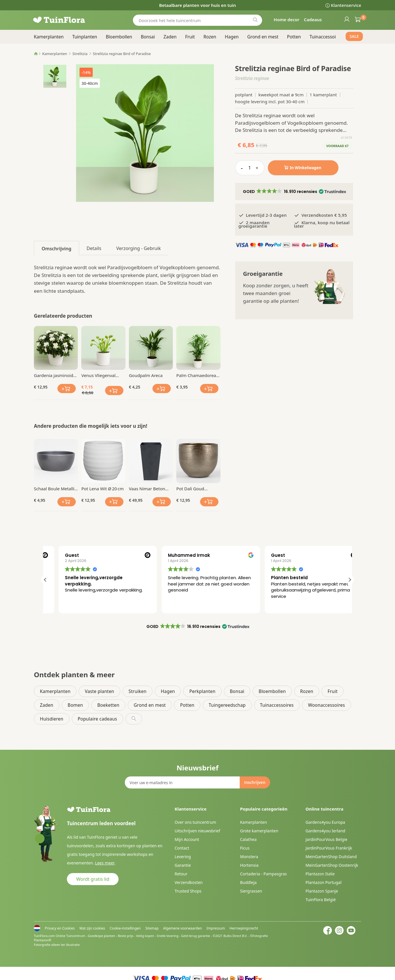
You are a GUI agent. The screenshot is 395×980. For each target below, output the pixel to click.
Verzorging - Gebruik (139, 248)
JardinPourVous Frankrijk (329, 848)
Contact (182, 848)
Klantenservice (346, 5)
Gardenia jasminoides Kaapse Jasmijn (56, 375)
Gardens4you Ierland (325, 831)
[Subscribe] (255, 782)
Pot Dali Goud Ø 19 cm (190, 489)
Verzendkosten (189, 882)
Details (94, 248)
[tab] (57, 248)
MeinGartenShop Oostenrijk (332, 865)
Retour (181, 874)
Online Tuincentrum (70, 936)
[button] (294, 192)
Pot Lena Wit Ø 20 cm (102, 489)
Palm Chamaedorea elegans (196, 375)
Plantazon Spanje (322, 891)
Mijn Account (187, 839)
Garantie (183, 865)
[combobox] (197, 20)
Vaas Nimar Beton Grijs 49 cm (147, 489)
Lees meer (104, 863)
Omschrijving (57, 249)
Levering (183, 857)
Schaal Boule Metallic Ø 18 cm (55, 489)
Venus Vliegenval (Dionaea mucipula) (101, 375)
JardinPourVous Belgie (326, 839)
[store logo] (68, 20)
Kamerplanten (55, 54)
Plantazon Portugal (323, 882)
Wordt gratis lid (93, 879)
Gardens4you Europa (325, 822)
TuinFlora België (321, 900)
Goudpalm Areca (146, 375)
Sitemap (152, 928)
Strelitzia (80, 54)
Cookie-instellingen (125, 928)
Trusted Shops (188, 891)
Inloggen (346, 19)
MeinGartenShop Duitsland (331, 857)
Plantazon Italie (320, 874)
